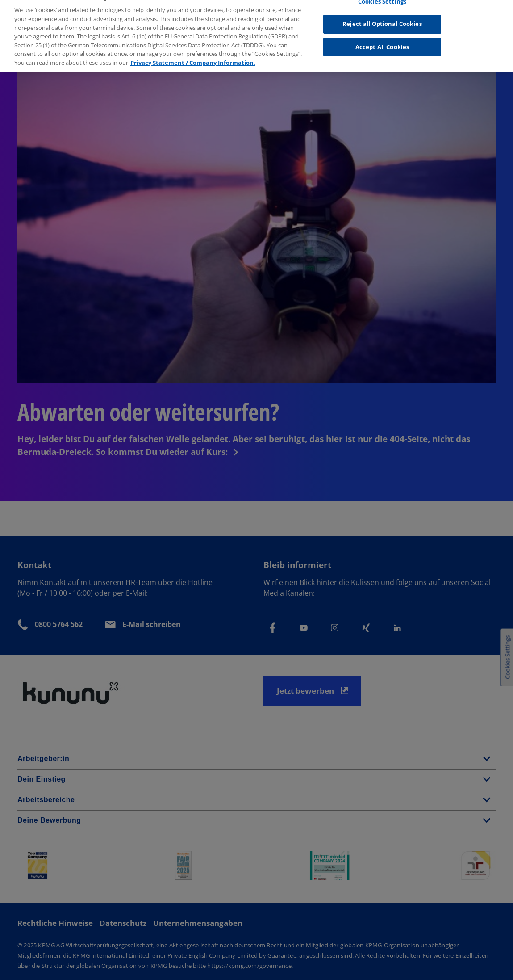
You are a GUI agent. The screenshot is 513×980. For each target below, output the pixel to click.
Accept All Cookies (382, 44)
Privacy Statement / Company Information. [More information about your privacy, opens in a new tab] (193, 59)
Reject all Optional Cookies (382, 21)
